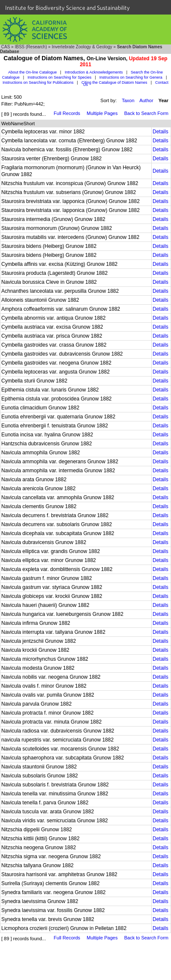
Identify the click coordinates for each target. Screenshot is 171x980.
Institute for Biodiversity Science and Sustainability (67, 8)
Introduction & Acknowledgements (94, 72)
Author (146, 100)
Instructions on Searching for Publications (38, 82)
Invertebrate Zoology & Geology (82, 47)
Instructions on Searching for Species (59, 77)
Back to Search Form (146, 113)
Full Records (67, 113)
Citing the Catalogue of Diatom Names (114, 82)
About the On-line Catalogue (33, 72)
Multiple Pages (102, 113)
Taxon (128, 100)
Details (160, 132)
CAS (6, 47)
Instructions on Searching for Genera (131, 77)
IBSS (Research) (31, 47)
